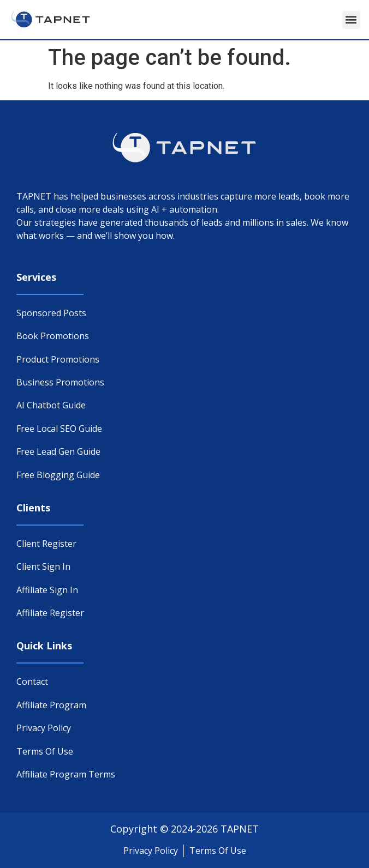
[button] (351, 20)
